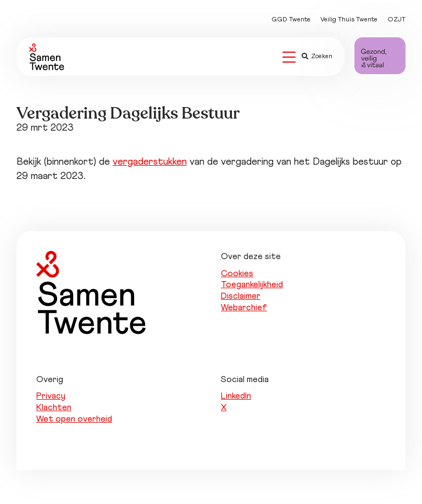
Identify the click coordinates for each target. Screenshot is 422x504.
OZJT (396, 20)
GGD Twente (291, 20)
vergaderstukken (150, 162)
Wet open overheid (74, 419)
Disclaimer (241, 296)
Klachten (54, 407)
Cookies (237, 273)
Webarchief (244, 307)
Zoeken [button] (317, 57)
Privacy (51, 396)
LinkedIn (236, 396)
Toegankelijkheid (252, 284)
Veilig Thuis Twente (349, 20)
